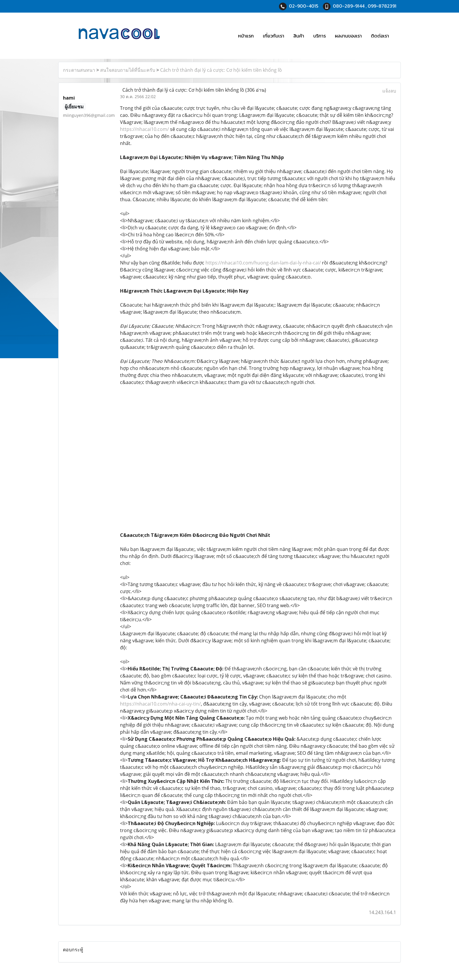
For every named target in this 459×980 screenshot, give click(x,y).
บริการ (320, 36)
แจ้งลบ (389, 91)
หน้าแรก (246, 36)
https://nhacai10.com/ (144, 129)
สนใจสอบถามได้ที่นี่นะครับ (128, 70)
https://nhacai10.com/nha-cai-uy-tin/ (160, 704)
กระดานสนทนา (79, 70)
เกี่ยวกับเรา (274, 36)
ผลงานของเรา (348, 36)
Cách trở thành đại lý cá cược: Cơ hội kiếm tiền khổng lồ (221, 70)
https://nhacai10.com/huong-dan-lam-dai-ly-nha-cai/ (263, 263)
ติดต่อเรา (380, 36)
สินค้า (299, 36)
